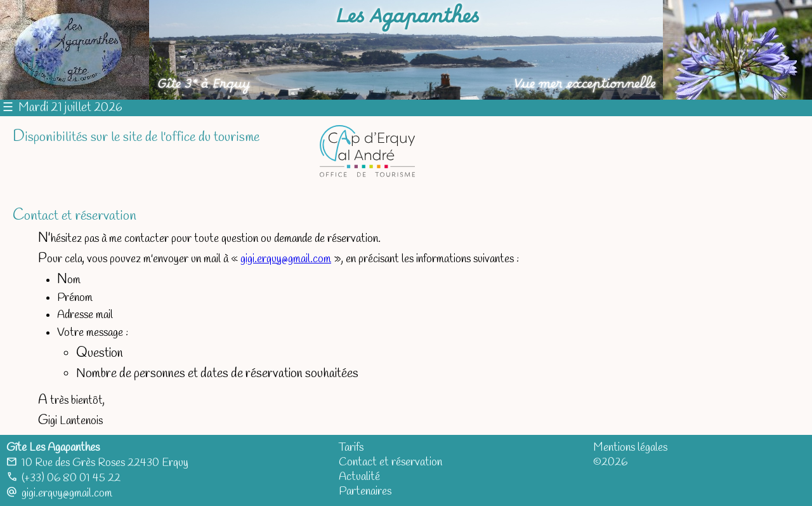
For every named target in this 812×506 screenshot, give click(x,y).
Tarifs (351, 448)
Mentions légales (630, 448)
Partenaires (365, 492)
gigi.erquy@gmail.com (286, 259)
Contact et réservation (390, 463)
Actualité (359, 477)
